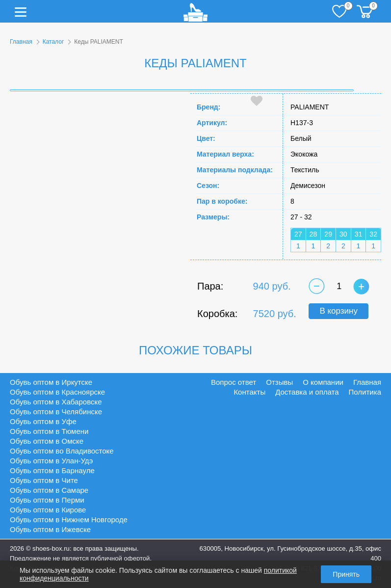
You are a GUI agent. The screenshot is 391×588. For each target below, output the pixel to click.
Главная (21, 42)
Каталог (53, 42)
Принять (346, 574)
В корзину (339, 311)
